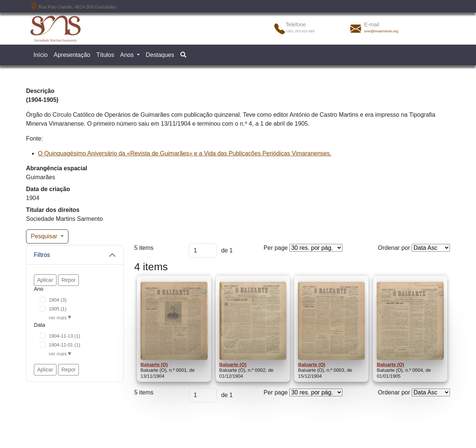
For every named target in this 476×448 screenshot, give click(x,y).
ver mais (58, 318)
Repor (68, 280)
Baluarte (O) (154, 365)
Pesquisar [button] (45, 236)
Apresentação (72, 55)
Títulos (105, 55)
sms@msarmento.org (381, 31)
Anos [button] (128, 55)
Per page (276, 248)
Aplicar (45, 280)
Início (41, 55)
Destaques (160, 55)
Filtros (42, 255)
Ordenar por (394, 248)
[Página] (203, 251)
